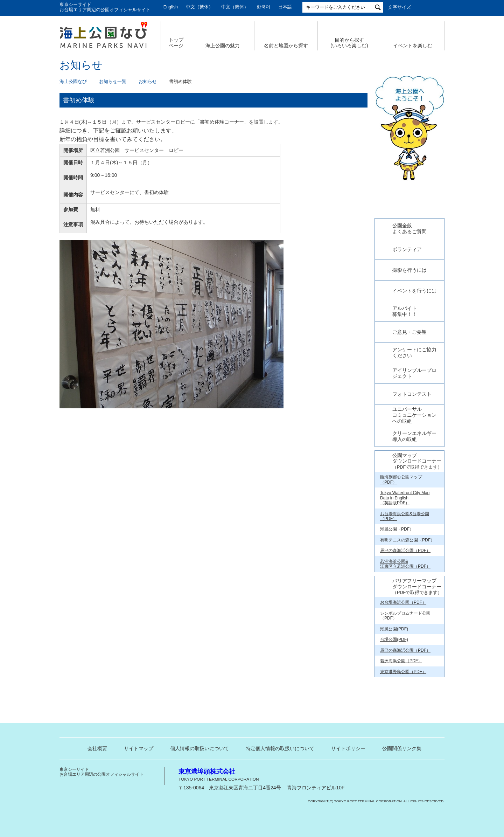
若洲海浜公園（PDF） (401, 685)
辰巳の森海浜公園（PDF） (405, 574)
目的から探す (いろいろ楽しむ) (349, 43)
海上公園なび (73, 82)
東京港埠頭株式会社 (207, 795)
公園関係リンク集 (402, 772)
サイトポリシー (348, 772)
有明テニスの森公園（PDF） (407, 564)
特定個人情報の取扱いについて (280, 772)
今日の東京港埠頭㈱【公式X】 (409, 225)
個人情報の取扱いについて (199, 772)
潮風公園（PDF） (397, 553)
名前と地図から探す (286, 46)
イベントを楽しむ (413, 46)
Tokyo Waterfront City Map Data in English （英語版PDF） (405, 522)
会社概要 (97, 772)
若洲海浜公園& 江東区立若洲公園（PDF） (405, 588)
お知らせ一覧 (113, 82)
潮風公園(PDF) (394, 653)
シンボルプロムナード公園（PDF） (405, 639)
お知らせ (148, 82)
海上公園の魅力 (223, 46)
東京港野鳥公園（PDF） (403, 695)
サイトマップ (139, 772)
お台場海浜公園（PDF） (403, 626)
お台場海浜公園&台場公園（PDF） (405, 540)
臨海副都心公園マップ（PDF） (401, 503)
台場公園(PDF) (394, 663)
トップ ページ (176, 43)
